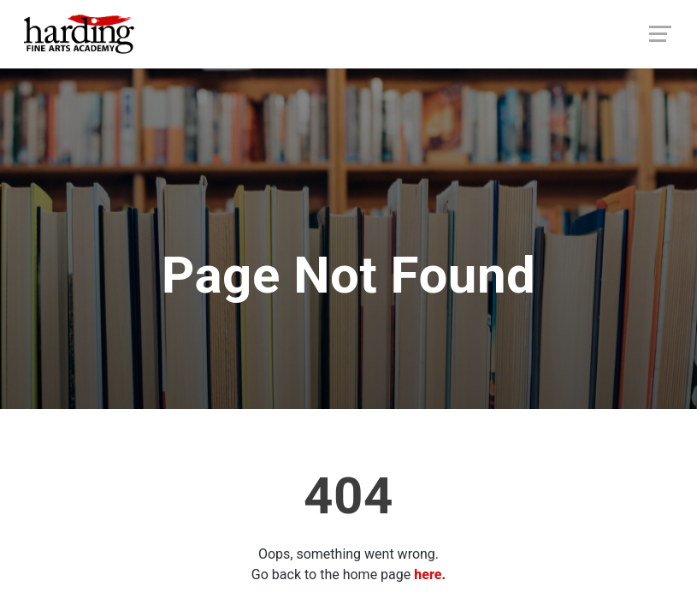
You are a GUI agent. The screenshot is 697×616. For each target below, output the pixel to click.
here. (430, 575)
